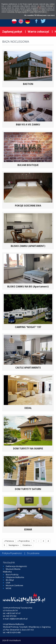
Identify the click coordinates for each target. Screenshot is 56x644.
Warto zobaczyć (38, 31)
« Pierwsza (9, 541)
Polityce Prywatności (40, 12)
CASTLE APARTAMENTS (28, 368)
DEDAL (28, 408)
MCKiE (9, 588)
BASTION (28, 84)
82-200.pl (10, 580)
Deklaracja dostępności (16, 566)
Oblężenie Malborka (15, 577)
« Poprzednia (24, 541)
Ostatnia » (27, 545)
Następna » (14, 545)
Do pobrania (33, 553)
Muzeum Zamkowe (14, 585)
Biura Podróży (12, 575)
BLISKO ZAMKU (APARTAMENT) (28, 246)
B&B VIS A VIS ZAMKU (28, 124)
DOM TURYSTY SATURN (28, 489)
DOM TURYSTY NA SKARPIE (28, 449)
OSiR (8, 583)
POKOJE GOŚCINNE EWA (28, 206)
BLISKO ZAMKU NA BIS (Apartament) (28, 287)
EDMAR (28, 529)
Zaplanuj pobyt (12, 31)
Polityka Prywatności (12, 553)
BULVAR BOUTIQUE (28, 165)
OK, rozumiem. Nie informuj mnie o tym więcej (39, 15)
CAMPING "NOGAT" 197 (28, 327)
